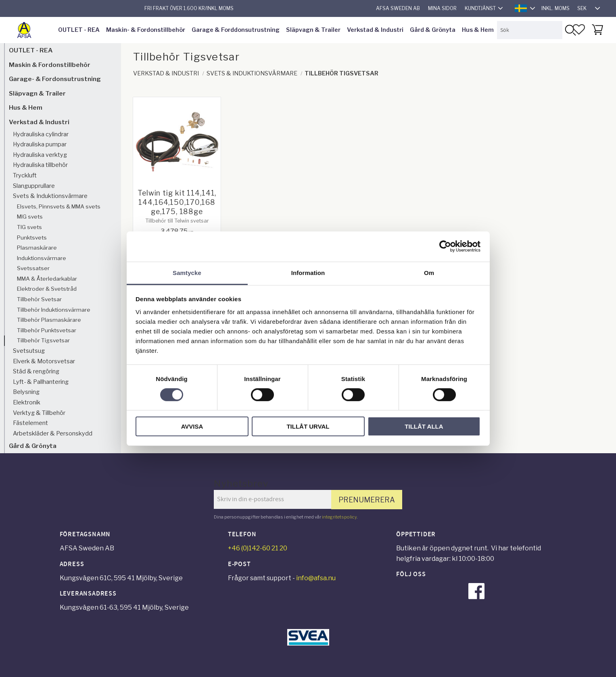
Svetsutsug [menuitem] (29, 351)
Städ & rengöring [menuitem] (36, 371)
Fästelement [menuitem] (30, 423)
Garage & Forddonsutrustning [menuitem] (236, 30)
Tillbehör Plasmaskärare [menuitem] (49, 320)
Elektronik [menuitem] (27, 402)
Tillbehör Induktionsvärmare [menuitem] (54, 310)
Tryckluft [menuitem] (25, 175)
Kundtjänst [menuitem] (480, 8)
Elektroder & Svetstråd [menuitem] (47, 289)
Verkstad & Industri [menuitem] (375, 30)
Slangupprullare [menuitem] (34, 186)
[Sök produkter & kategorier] (530, 30)
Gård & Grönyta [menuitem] (433, 30)
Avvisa (192, 426)
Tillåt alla (424, 426)
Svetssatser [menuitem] (33, 268)
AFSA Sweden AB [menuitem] (398, 8)
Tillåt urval (308, 426)
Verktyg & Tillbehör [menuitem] (39, 413)
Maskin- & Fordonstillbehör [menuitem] (146, 30)
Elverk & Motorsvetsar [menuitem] (44, 361)
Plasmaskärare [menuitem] (37, 248)
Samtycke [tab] (187, 272)
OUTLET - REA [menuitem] (79, 30)
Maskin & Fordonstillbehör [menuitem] (50, 65)
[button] (579, 29)
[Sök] (570, 30)
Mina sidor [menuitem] (442, 8)
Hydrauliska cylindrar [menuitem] (41, 134)
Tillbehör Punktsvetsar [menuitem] (47, 330)
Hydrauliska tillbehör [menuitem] (40, 165)
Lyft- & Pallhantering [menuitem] (41, 382)
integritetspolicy (339, 517)
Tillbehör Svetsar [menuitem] (39, 299)
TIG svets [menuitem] (29, 227)
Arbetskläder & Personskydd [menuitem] (53, 433)
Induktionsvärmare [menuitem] (42, 258)
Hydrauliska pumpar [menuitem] (40, 144)
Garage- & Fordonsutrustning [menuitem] (55, 79)
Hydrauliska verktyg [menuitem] (40, 155)
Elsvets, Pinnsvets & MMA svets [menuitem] (59, 206)
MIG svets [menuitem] (30, 217)
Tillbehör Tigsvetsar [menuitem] (43, 340)
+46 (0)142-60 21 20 (258, 548)
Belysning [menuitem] (26, 392)
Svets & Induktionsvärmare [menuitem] (50, 196)
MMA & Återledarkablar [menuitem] (47, 279)
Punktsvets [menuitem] (32, 237)
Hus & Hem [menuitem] (478, 30)
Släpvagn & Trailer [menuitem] (313, 30)
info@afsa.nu (316, 578)
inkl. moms (555, 8)
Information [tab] (308, 272)
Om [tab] (429, 272)
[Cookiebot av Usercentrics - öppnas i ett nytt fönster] (445, 246)
